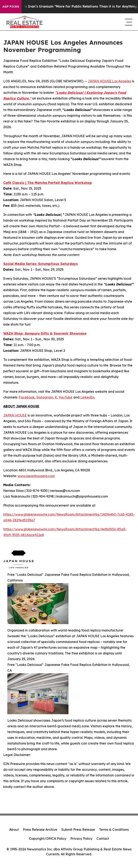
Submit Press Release (78, 830)
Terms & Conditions (114, 830)
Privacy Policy (81, 839)
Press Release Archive (40, 830)
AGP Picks (11, 7)
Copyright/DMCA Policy (48, 839)
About (14, 830)
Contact (103, 839)
